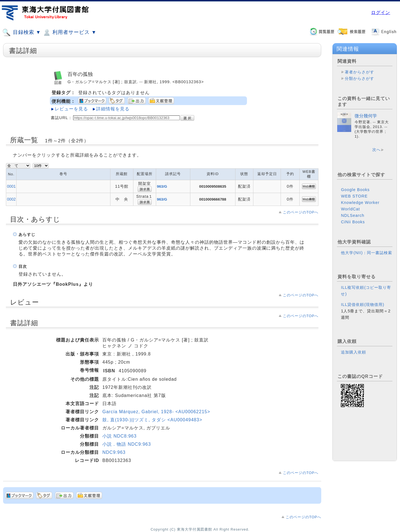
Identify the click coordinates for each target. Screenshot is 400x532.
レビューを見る (71, 109)
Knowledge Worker (360, 203)
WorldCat (350, 209)
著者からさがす (359, 72)
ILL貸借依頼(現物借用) (363, 305)
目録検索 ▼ (22, 32)
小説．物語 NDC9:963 (127, 444)
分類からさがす (359, 78)
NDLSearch (352, 215)
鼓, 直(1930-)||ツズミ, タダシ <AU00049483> (152, 420)
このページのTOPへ (301, 212)
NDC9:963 (114, 452)
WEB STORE (354, 196)
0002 (11, 199)
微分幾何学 (366, 116)
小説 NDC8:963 (119, 436)
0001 (11, 186)
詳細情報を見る (113, 109)
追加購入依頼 (353, 352)
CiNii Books (353, 222)
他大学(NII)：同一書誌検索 (367, 253)
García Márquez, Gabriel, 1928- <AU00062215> (156, 412)
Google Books (355, 190)
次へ (376, 150)
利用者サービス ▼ (69, 32)
